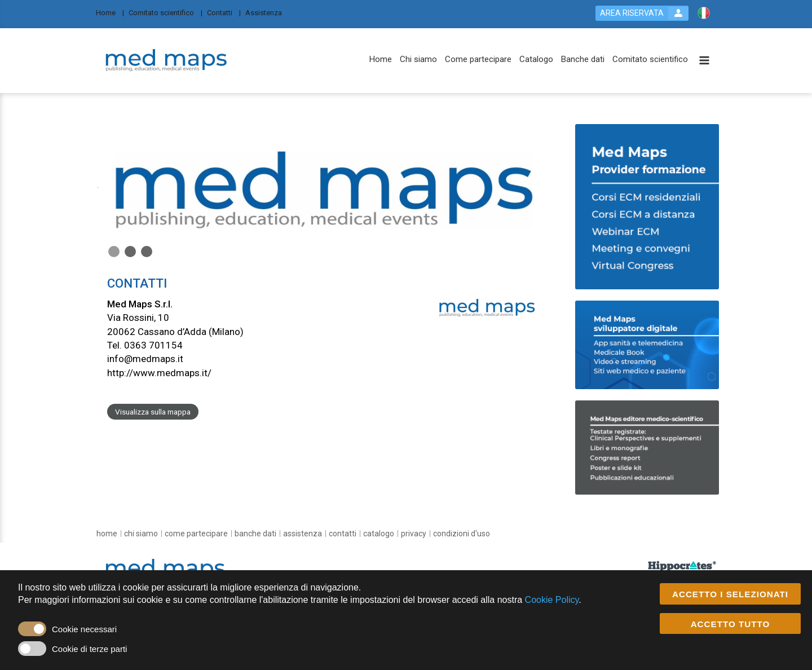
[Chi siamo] (418, 59)
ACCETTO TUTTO (731, 624)
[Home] (110, 12)
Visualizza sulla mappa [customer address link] (153, 412)
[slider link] (682, 566)
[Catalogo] (536, 59)
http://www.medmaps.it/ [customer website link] (159, 373)
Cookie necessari (84, 629)
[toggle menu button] (704, 61)
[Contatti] (224, 12)
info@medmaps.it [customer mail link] (145, 359)
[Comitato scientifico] (166, 12)
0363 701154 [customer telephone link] (153, 345)
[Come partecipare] (478, 59)
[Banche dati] (583, 59)
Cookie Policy (552, 600)
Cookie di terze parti (89, 649)
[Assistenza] (267, 12)
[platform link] (167, 61)
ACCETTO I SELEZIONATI (730, 594)
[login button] (642, 13)
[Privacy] (414, 534)
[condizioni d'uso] (462, 534)
